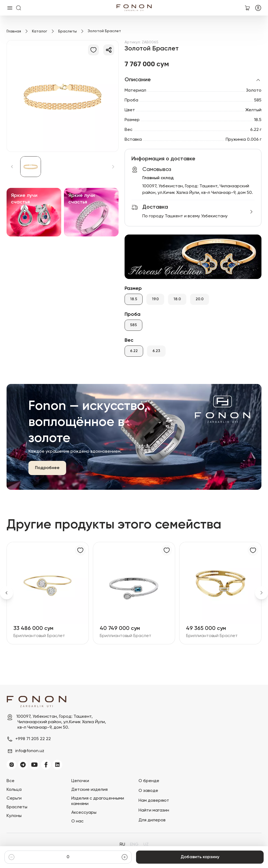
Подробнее (47, 468)
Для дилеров (152, 820)
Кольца (14, 790)
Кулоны (14, 816)
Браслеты (67, 31)
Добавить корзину (200, 857)
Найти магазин (154, 810)
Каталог (40, 31)
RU (122, 845)
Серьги (14, 798)
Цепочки (80, 781)
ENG (134, 845)
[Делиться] (109, 50)
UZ (146, 845)
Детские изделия (89, 790)
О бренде (149, 781)
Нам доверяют (154, 801)
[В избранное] (93, 50)
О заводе (148, 791)
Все (11, 781)
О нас (77, 821)
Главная (14, 31)
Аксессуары (84, 813)
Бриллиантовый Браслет (39, 636)
